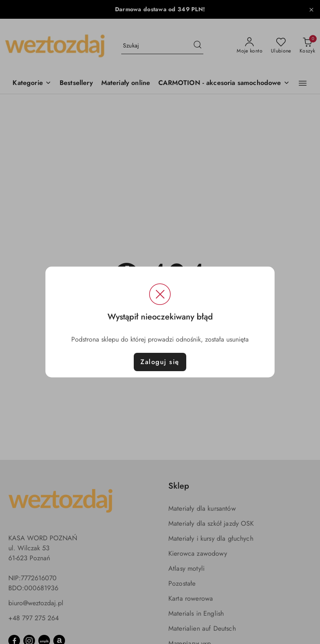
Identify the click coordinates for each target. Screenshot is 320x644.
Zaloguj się (160, 362)
